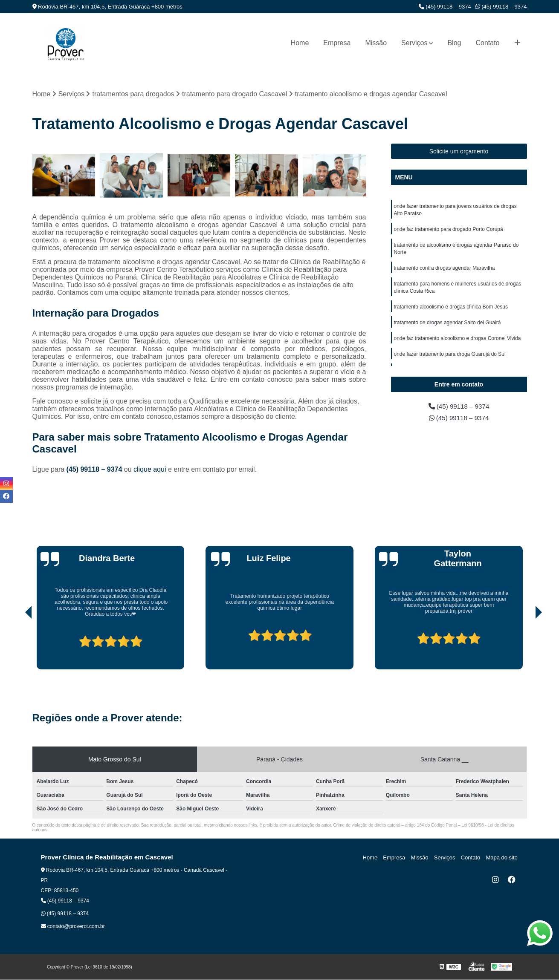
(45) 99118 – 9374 (445, 7)
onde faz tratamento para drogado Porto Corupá (449, 231)
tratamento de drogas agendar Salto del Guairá (447, 327)
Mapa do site (502, 858)
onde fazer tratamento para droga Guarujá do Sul (450, 359)
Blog (454, 43)
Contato (487, 43)
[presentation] (17, 646)
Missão (376, 43)
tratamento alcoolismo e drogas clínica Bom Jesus (451, 311)
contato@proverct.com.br (73, 927)
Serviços (414, 43)
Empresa (337, 43)
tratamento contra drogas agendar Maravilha (445, 271)
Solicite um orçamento (459, 152)
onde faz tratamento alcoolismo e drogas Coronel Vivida (458, 343)
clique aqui (150, 470)
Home (300, 43)
